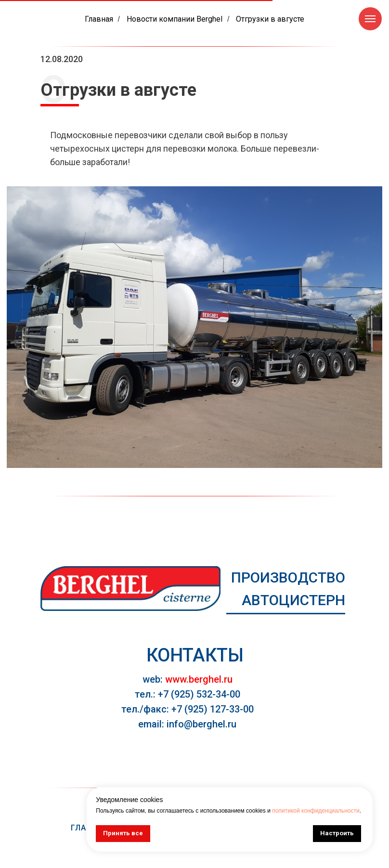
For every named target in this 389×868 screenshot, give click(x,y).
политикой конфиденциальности (316, 811)
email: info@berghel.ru (187, 724)
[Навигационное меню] (370, 19)
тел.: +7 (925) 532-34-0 (185, 694)
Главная (99, 19)
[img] (130, 589)
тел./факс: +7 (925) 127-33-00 (188, 709)
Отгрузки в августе (270, 19)
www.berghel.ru (199, 679)
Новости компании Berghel (175, 19)
